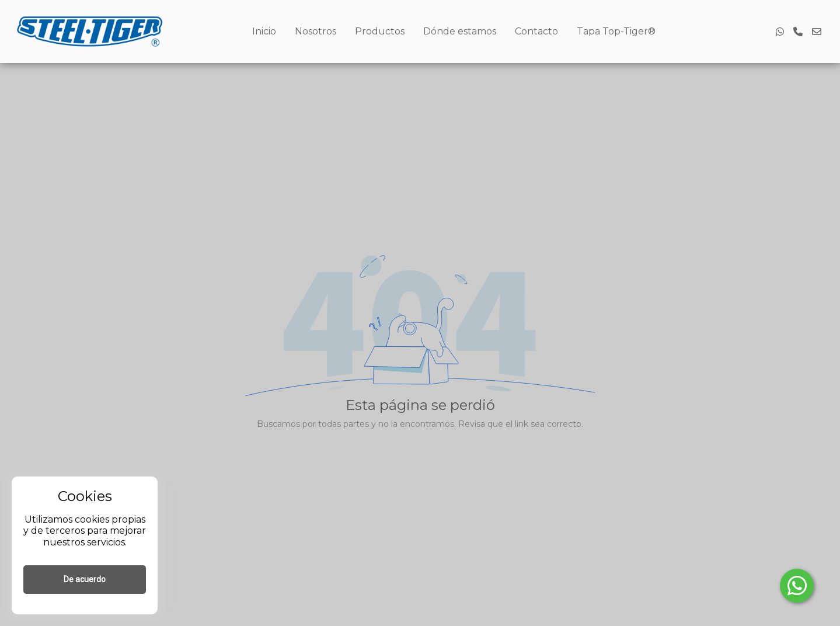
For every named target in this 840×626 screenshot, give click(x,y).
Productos (380, 31)
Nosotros (316, 31)
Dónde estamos (460, 31)
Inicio (264, 31)
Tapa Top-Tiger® (616, 31)
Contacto (536, 31)
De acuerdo (85, 579)
